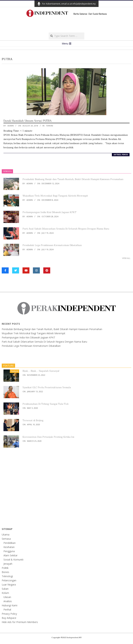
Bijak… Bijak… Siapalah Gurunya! (41, 371)
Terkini (49, 126)
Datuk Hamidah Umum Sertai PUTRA (27, 121)
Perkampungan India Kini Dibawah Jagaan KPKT (50, 212)
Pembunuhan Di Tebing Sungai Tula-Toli (45, 404)
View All (126, 258)
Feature (14, 371)
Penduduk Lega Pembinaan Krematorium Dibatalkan (52, 245)
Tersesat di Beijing (33, 420)
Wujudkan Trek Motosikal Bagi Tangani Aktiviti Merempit (55, 196)
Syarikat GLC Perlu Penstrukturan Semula (47, 387)
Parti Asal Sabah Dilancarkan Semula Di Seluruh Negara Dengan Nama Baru (66, 229)
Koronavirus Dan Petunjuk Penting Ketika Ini (48, 437)
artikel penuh (121, 155)
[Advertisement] (66, 26)
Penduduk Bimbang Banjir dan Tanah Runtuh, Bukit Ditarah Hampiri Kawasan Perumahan (73, 179)
